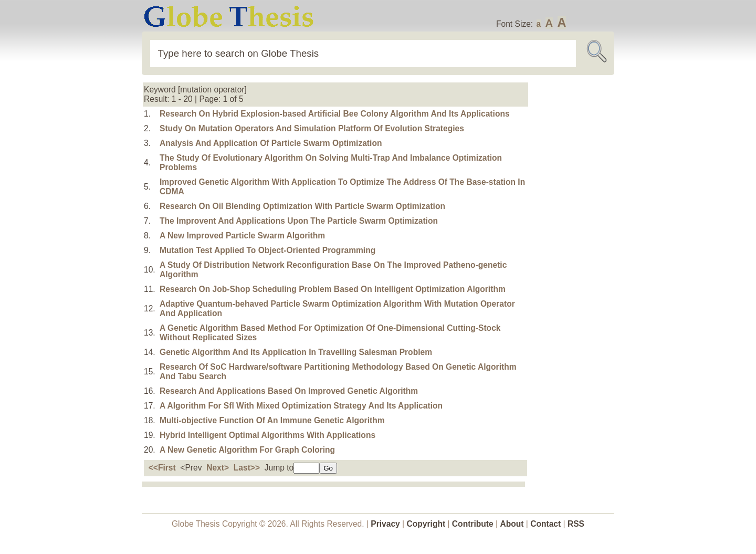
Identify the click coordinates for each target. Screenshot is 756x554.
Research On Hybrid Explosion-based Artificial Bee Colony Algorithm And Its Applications (335, 114)
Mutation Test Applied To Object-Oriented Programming (267, 250)
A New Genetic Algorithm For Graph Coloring (247, 450)
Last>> (247, 468)
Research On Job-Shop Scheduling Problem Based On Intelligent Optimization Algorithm (333, 289)
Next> (218, 468)
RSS (576, 524)
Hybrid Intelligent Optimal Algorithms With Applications (267, 435)
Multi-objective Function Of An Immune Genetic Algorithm (272, 420)
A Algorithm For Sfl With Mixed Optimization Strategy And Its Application (301, 406)
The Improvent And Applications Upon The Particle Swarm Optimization (299, 221)
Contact (547, 524)
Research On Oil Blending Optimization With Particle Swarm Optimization (302, 206)
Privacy (385, 524)
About (512, 524)
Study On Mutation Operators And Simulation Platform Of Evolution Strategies (312, 128)
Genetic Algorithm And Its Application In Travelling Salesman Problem (296, 352)
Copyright (426, 524)
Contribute (473, 524)
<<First (162, 468)
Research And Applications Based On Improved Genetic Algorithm (289, 391)
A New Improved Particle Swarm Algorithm (242, 236)
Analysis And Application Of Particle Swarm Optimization (271, 143)
